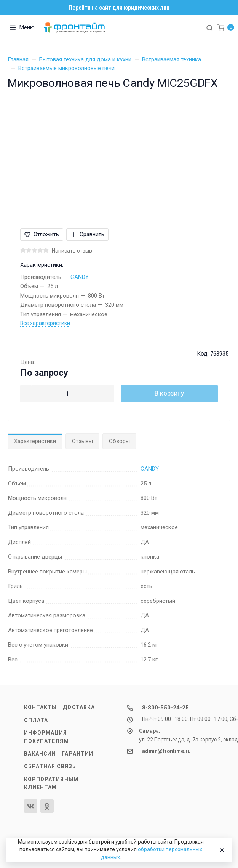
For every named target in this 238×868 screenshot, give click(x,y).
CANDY (80, 277)
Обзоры (119, 441)
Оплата (36, 720)
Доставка (79, 707)
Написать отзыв (72, 251)
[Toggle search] (209, 27)
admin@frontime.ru (166, 751)
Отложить (42, 234)
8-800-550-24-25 (165, 708)
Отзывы (82, 441)
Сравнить (87, 234)
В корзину (169, 393)
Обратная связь (50, 766)
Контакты (41, 707)
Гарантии (77, 754)
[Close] (220, 850)
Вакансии (40, 754)
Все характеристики (45, 323)
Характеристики (35, 441)
